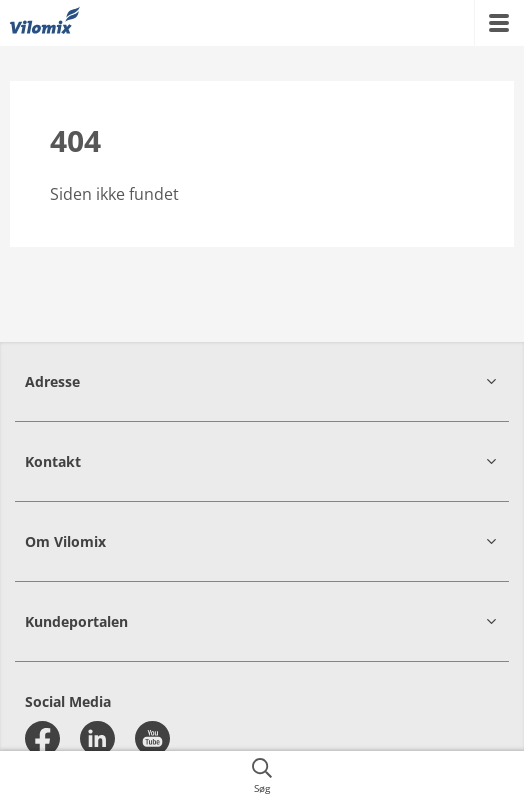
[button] (262, 381)
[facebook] (42, 738)
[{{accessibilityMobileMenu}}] (499, 23)
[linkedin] (97, 738)
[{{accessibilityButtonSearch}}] (262, 776)
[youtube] (152, 738)
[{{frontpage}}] (45, 23)
